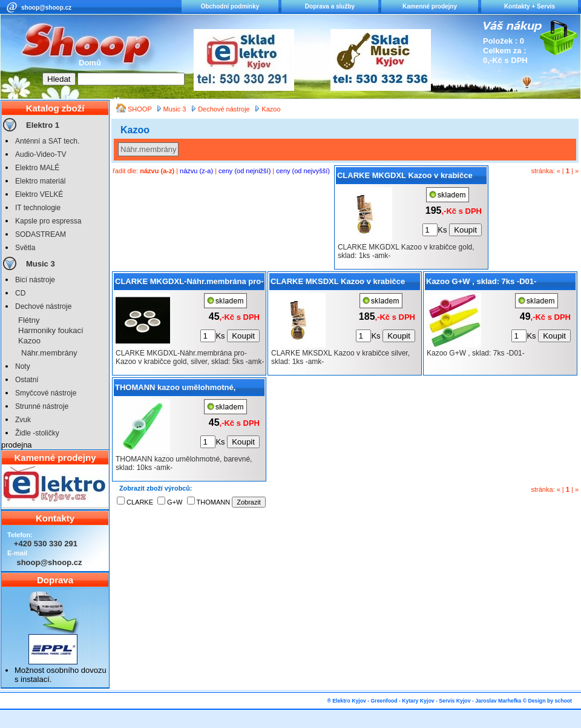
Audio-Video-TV (41, 154)
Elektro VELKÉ (39, 194)
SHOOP (141, 109)
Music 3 (41, 264)
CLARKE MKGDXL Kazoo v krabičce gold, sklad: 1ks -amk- (405, 177)
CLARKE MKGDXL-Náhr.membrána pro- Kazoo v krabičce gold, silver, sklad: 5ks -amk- (189, 283)
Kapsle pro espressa (48, 221)
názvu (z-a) (196, 171)
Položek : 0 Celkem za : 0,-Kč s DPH (505, 51)
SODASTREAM (41, 234)
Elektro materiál (40, 181)
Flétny (29, 320)
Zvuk (23, 420)
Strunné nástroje (42, 406)
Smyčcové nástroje (46, 393)
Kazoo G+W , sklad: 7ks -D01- (481, 281)
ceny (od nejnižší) (245, 171)
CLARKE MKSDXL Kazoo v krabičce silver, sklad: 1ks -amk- (338, 283)
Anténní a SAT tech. (47, 141)
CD (20, 293)
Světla (25, 248)
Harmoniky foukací (51, 330)
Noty (23, 366)
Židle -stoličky (37, 433)
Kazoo (29, 341)
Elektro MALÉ (37, 168)
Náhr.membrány (49, 353)
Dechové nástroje (43, 306)
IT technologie (38, 208)
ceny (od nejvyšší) (303, 171)
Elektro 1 (43, 125)
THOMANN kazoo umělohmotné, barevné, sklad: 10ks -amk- (175, 389)
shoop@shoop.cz (46, 8)
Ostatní (27, 380)
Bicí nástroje (35, 280)
